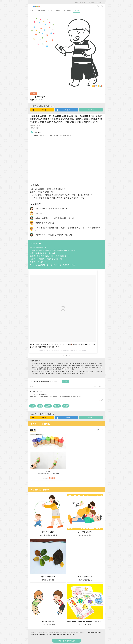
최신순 (101, 386)
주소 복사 (91, 110)
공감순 (96, 386)
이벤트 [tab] (58, 11)
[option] (66, 311)
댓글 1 (32, 100)
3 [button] (70, 355)
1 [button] (63, 355)
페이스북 (63, 110)
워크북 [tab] (50, 11)
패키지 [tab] (32, 11)
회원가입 (83, 2)
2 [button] (66, 355)
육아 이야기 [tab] (67, 11)
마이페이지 (100, 2)
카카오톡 (39, 110)
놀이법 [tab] (77, 11)
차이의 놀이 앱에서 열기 (66, 641)
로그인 (76, 2)
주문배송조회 (91, 2)
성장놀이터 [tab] (41, 11)
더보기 (99, 430)
